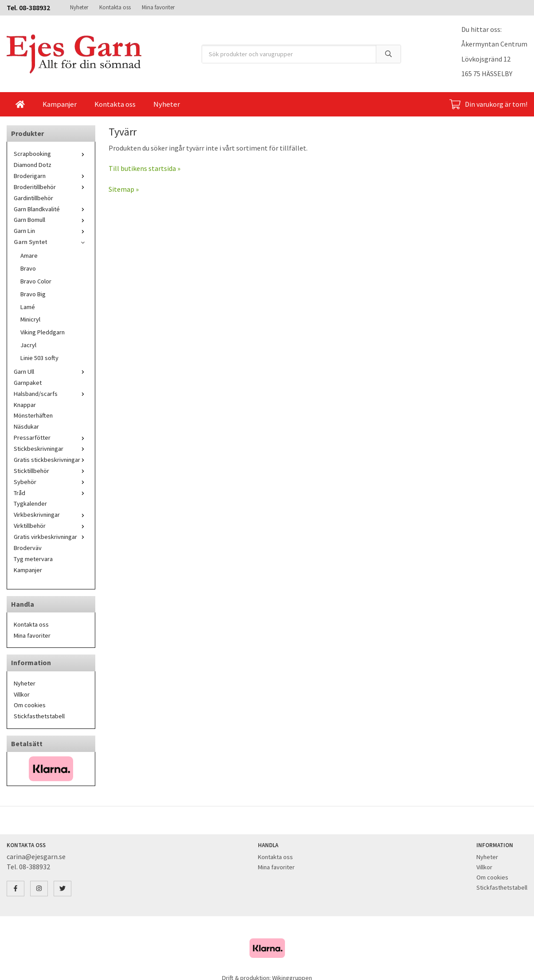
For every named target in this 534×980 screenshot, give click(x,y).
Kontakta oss (115, 7)
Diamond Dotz (33, 165)
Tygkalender (30, 504)
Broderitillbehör (51, 187)
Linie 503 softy (39, 358)
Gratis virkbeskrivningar (51, 537)
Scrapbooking (51, 154)
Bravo (28, 268)
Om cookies (30, 705)
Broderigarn (51, 176)
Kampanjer (60, 104)
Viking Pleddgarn (43, 332)
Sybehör (51, 482)
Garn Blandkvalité (51, 209)
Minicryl (30, 319)
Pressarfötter (51, 438)
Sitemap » (124, 189)
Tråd (51, 493)
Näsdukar (26, 426)
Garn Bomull (51, 220)
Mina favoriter (158, 7)
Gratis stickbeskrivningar (51, 460)
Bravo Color (36, 281)
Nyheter (79, 7)
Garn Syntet (51, 242)
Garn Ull (51, 372)
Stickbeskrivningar (51, 449)
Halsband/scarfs (51, 394)
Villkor (22, 694)
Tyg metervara (33, 559)
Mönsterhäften (33, 415)
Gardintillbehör (33, 198)
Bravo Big (33, 294)
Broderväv (28, 548)
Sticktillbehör (51, 471)
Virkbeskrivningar (51, 515)
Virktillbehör (51, 526)
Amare (29, 256)
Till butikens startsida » (144, 168)
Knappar (25, 405)
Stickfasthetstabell (39, 716)
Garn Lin (51, 231)
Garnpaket (28, 383)
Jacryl (28, 345)
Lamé (28, 307)
